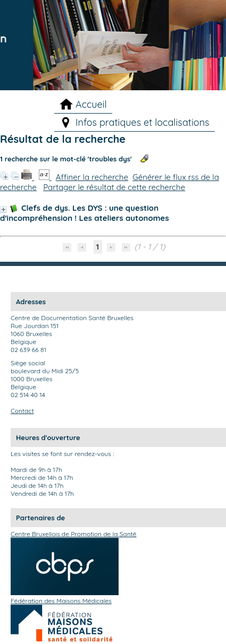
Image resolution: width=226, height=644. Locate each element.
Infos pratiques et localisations (143, 122)
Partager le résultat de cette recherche (114, 187)
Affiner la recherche (92, 177)
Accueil (91, 104)
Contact (22, 411)
